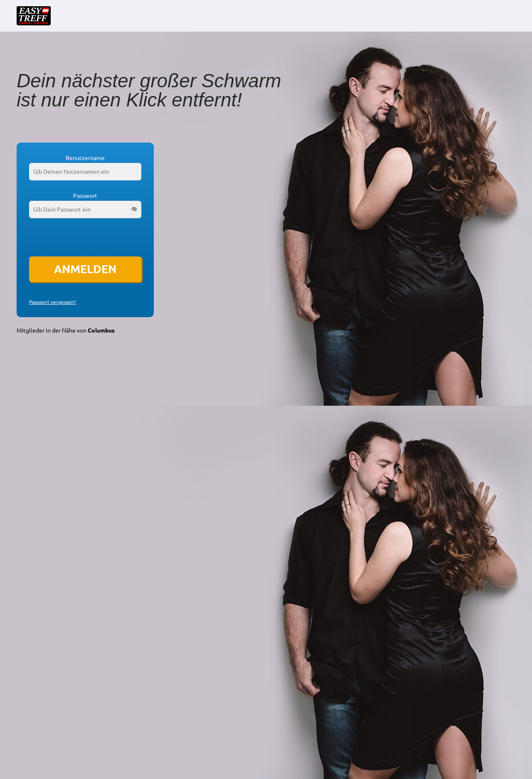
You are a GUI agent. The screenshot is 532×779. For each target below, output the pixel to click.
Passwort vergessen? (53, 302)
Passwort (85, 196)
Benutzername (85, 158)
